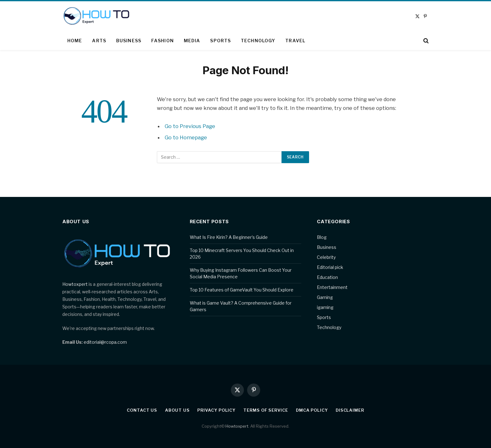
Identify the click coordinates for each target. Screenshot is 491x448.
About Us (177, 410)
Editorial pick (330, 267)
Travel (295, 41)
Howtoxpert (75, 284)
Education (327, 277)
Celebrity (326, 257)
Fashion (163, 41)
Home (75, 41)
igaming (325, 307)
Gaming (325, 297)
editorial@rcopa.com (105, 342)
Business (129, 41)
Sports (220, 41)
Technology (258, 41)
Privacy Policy (216, 410)
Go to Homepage (186, 137)
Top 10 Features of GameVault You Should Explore (242, 290)
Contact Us (142, 410)
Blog (322, 237)
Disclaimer (350, 410)
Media (192, 41)
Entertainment (332, 287)
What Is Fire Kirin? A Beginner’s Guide (229, 237)
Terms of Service (266, 410)
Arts (99, 41)
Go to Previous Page (190, 126)
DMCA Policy (312, 410)
